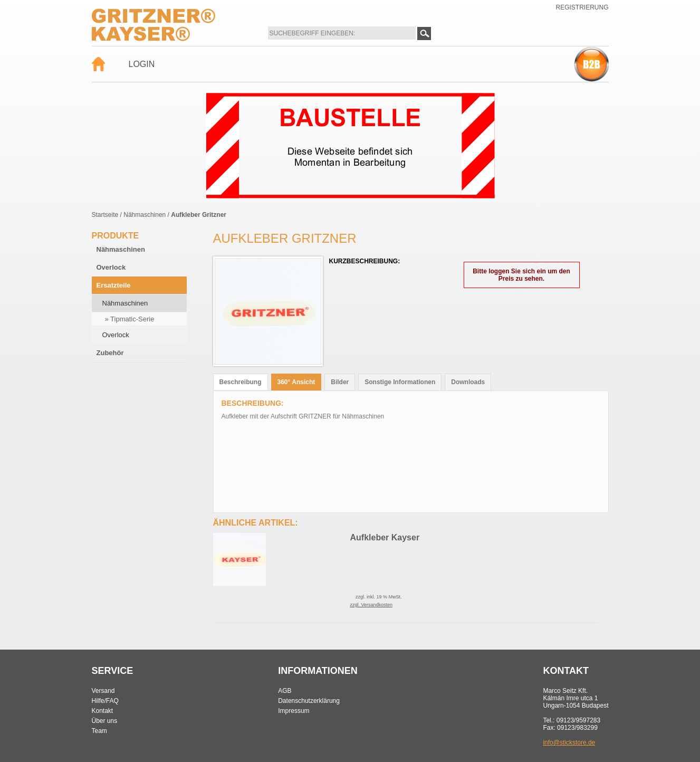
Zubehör (110, 353)
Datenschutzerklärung (309, 701)
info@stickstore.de (569, 742)
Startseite (105, 215)
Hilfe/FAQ (105, 701)
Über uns (105, 721)
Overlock (111, 267)
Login (142, 64)
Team (99, 731)
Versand (103, 691)
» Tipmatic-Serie (130, 319)
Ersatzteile (114, 285)
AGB (285, 691)
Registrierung (582, 7)
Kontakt (103, 711)
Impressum (294, 711)
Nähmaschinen (145, 215)
